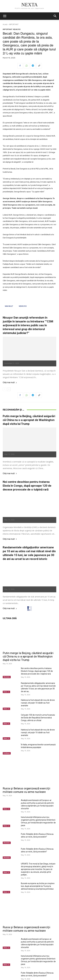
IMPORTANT (14, 24)
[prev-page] (4, 389)
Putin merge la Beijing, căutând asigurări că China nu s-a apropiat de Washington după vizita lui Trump (29, 420)
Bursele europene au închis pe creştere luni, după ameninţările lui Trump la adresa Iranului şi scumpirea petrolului (38, 886)
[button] (5, 16)
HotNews (7, 753)
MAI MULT (9, 306)
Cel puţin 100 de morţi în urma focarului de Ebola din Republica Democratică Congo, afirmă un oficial (38, 718)
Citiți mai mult (10, 383)
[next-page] (9, 389)
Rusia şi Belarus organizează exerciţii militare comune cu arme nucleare (26, 790)
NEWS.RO (23, 306)
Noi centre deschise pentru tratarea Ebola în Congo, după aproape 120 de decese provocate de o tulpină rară (27, 486)
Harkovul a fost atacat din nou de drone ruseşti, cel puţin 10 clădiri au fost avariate (38, 703)
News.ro (17, 29)
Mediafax (7, 677)
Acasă (5, 24)
